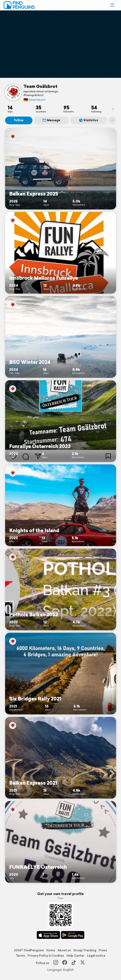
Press (103, 950)
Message (51, 120)
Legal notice (96, 956)
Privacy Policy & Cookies (46, 956)
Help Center (75, 956)
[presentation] (113, 109)
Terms (20, 956)
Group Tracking (85, 950)
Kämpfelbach (34, 100)
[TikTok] (74, 963)
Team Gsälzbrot (40, 86)
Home (51, 950)
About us (64, 950)
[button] (112, 5)
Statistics (89, 120)
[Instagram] (56, 963)
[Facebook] (65, 963)
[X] (83, 963)
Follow (19, 120)
